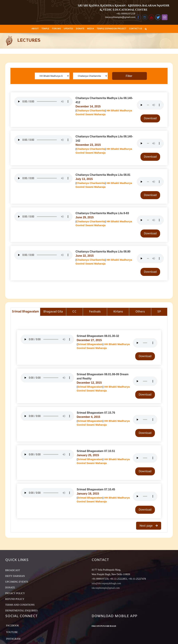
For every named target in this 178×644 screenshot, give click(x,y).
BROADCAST (13, 570)
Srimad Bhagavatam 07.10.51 (96, 451)
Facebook (13, 626)
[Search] (146, 29)
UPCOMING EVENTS (17, 582)
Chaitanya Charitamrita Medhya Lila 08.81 (103, 175)
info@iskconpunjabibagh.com (106, 583)
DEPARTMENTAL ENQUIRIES (21, 611)
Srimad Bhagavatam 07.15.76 (96, 413)
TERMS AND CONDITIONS (20, 605)
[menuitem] (35, 29)
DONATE (10, 588)
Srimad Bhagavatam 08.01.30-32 (98, 336)
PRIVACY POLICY (15, 593)
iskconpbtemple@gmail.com (120, 17)
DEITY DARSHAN (15, 576)
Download (150, 118)
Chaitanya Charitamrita (91, 110)
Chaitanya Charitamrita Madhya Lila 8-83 (102, 213)
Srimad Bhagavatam (90, 344)
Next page (147, 526)
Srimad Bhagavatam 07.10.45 (96, 489)
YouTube (12, 632)
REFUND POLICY (15, 599)
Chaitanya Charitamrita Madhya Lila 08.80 (103, 252)
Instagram (13, 639)
